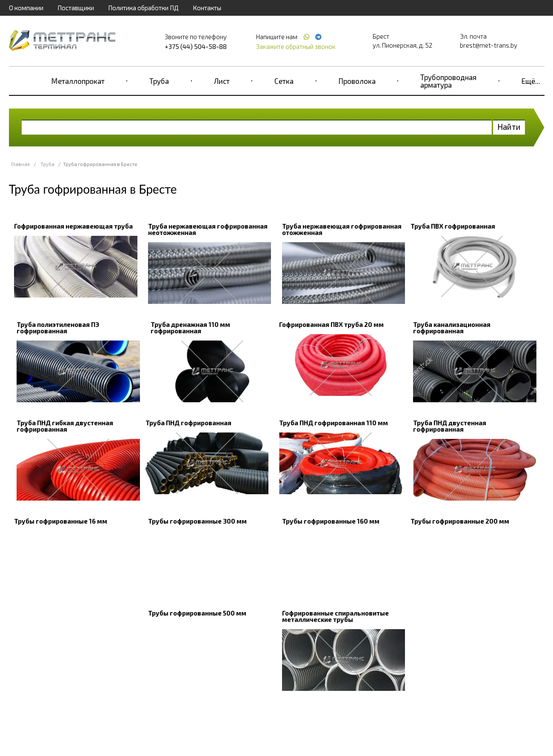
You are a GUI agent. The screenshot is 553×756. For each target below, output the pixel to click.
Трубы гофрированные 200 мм (460, 521)
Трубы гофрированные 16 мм (61, 521)
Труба (159, 81)
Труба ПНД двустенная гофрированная (450, 426)
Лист (222, 81)
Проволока (357, 81)
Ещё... (531, 81)
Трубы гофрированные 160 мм (331, 521)
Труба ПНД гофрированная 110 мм (334, 423)
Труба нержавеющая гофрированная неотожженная (208, 229)
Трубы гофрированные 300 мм (197, 521)
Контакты (207, 8)
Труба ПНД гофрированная (188, 423)
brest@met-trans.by (489, 45)
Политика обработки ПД (143, 8)
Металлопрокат (78, 81)
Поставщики (76, 8)
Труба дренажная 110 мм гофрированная (190, 328)
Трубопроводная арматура (448, 81)
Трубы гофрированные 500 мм (197, 613)
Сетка (284, 81)
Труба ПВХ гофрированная (453, 226)
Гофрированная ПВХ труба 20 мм (331, 324)
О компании (26, 8)
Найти (509, 127)
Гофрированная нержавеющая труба (73, 226)
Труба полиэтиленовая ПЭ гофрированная (58, 328)
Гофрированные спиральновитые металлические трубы (335, 616)
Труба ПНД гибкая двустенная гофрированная (65, 426)
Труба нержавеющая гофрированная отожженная (342, 229)
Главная (20, 164)
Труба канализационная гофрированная (452, 328)
